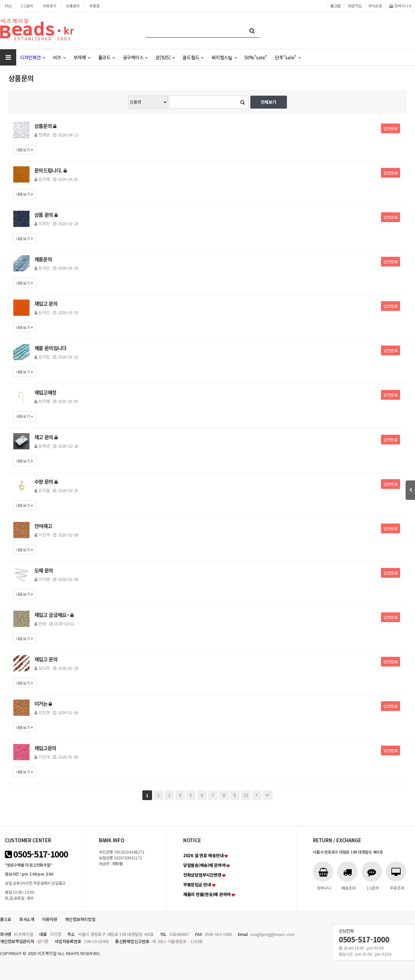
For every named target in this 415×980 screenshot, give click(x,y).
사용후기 (49, 6)
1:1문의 (27, 6)
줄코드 (107, 57)
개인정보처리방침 (80, 919)
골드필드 (193, 57)
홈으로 (6, 919)
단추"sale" (288, 57)
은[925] (165, 57)
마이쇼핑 (375, 6)
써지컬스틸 (224, 57)
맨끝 (268, 795)
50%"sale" (256, 57)
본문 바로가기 (0, 0)
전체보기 (268, 102)
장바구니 (400, 6)
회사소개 (27, 919)
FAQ (8, 6)
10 (246, 795)
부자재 (82, 57)
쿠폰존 (94, 6)
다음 (257, 795)
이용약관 (50, 919)
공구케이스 (135, 57)
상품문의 (73, 6)
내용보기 (25, 150)
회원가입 (355, 6)
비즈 (59, 57)
